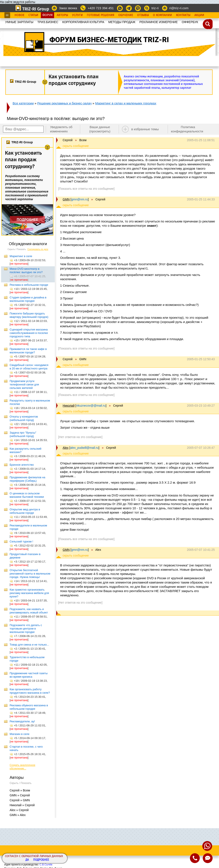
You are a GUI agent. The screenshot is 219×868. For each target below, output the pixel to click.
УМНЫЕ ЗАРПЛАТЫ (19, 22)
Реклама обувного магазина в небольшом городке (29, 707)
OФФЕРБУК (190, 22)
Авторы (62, 15)
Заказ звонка (68, 8)
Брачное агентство (22, 465)
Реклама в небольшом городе (29, 285)
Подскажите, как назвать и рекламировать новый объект (29, 611)
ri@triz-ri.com (179, 8)
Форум (47, 15)
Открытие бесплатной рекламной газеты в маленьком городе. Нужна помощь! (30, 574)
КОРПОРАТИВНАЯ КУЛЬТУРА (83, 22)
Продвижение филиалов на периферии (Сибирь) (27, 479)
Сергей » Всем (20, 790)
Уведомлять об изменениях (61, 129)
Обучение (126, 15)
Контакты (183, 15)
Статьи (33, 15)
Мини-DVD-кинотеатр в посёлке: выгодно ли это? (26, 270)
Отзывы (143, 15)
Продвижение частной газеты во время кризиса (29, 675)
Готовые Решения (101, 15)
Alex (66, 448)
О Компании (162, 15)
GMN (66, 199)
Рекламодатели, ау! (22, 721)
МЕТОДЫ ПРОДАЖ (122, 22)
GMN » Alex (18, 815)
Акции (199, 15)
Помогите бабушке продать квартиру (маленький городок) (29, 315)
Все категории (23, 103)
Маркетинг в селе (21, 256)
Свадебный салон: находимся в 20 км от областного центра (29, 367)
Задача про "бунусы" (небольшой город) (23, 434)
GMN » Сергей (20, 795)
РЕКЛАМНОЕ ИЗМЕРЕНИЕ (159, 22)
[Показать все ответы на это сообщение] (86, 189)
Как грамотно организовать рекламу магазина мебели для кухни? (29, 593)
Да (27, 860)
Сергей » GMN (20, 800)
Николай (69, 406)
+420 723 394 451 (101, 8)
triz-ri (155, 8)
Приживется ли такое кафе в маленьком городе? (28, 351)
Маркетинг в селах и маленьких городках (126, 103)
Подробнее (41, 860)
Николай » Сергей (22, 805)
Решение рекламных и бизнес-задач (64, 103)
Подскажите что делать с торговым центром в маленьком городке (26, 629)
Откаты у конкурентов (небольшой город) (24, 418)
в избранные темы (145, 129)
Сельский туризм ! (21, 541)
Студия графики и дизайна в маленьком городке (28, 299)
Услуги (77, 15)
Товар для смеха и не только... (29, 645)
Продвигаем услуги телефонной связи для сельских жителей (24, 384)
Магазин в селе (19, 734)
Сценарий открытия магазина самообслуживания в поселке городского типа (29, 333)
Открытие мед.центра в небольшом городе (25, 511)
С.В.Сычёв (46, 865)
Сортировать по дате (38, 249)
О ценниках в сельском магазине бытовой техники (27, 495)
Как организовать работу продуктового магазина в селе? (30, 691)
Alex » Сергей (19, 810)
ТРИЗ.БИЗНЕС (48, 22)
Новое (19, 15)
